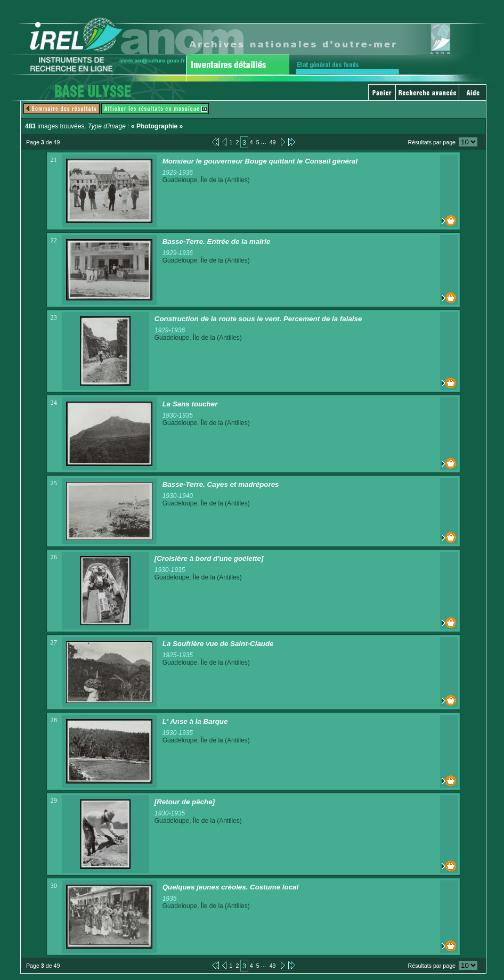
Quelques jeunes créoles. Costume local (231, 887)
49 (273, 142)
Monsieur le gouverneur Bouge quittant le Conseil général (260, 161)
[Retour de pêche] (185, 802)
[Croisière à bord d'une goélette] (209, 558)
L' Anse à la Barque (195, 721)
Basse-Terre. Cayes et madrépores (221, 484)
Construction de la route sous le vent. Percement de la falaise (258, 319)
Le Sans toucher (190, 404)
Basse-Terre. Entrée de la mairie (217, 242)
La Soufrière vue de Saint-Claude (218, 644)
